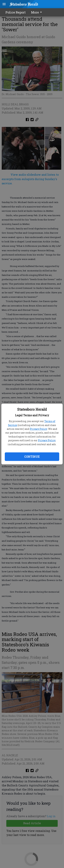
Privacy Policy (38, 429)
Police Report (16, 12)
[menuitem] (37, 12)
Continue (32, 457)
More (37, 12)
